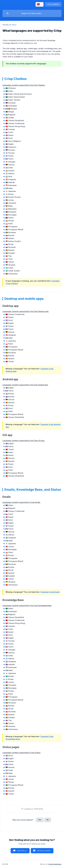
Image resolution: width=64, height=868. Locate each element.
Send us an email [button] (44, 851)
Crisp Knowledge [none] (55, 864)
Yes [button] (40, 820)
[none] (40, 4)
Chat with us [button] (22, 851)
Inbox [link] (14, 25)
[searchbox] (32, 13)
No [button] (48, 820)
